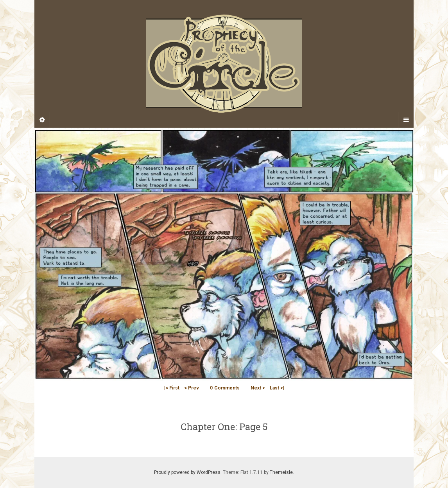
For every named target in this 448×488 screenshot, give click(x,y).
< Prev (192, 388)
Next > (258, 388)
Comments (225, 388)
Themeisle (281, 472)
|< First (172, 388)
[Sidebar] (42, 120)
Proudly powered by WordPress (187, 472)
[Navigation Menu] (406, 120)
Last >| (277, 388)
